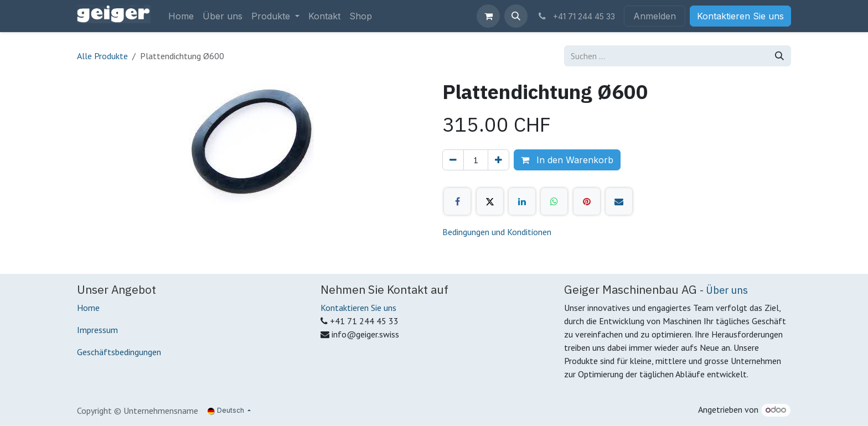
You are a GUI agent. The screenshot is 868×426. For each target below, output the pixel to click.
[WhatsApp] (554, 201)
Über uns (727, 290)
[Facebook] (457, 201)
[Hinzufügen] (498, 160)
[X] (490, 201)
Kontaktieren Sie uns (740, 16)
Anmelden (655, 16)
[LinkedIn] (522, 201)
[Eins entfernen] (453, 160)
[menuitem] (181, 16)
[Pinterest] (587, 201)
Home (88, 308)
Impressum (97, 330)
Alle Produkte (102, 56)
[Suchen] (779, 56)
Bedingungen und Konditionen (497, 232)
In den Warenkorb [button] (567, 160)
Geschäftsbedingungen (119, 352)
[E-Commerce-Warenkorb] (488, 16)
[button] (516, 16)
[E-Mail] (619, 201)
